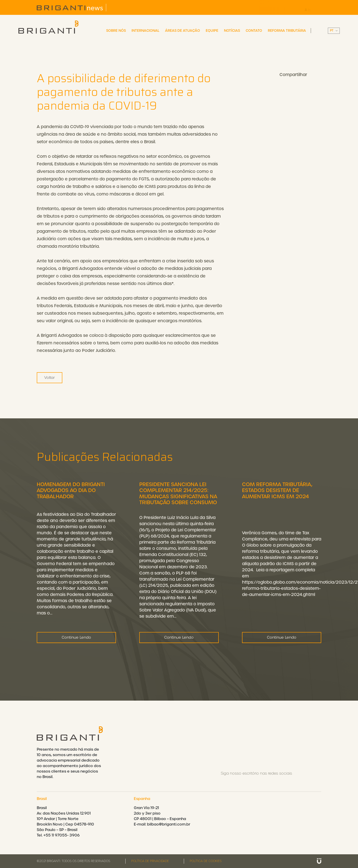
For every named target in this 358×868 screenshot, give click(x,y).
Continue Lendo (76, 657)
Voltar (50, 378)
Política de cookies (206, 861)
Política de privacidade (150, 861)
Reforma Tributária (287, 31)
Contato (254, 31)
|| (334, 31)
